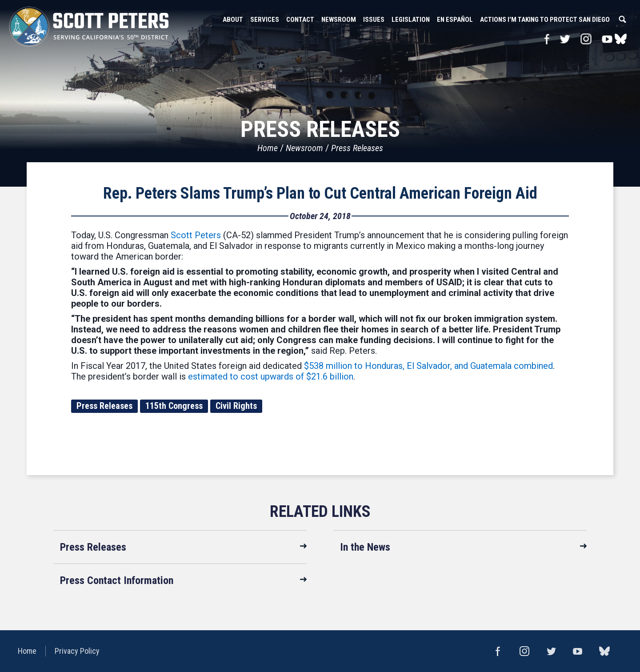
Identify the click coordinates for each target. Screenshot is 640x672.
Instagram (586, 39)
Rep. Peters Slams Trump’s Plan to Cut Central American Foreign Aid (320, 193)
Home (268, 148)
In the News (365, 547)
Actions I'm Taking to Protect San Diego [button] (545, 20)
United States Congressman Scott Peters (89, 27)
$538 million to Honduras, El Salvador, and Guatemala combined (427, 366)
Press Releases (357, 148)
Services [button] (265, 20)
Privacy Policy (77, 651)
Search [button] (622, 20)
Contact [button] (300, 20)
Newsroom (304, 148)
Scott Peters (196, 235)
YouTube (607, 39)
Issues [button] (374, 20)
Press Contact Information (117, 580)
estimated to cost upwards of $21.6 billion (271, 376)
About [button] (233, 20)
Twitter (565, 39)
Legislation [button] (411, 20)
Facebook (547, 39)
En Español (455, 20)
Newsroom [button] (339, 20)
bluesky (621, 39)
